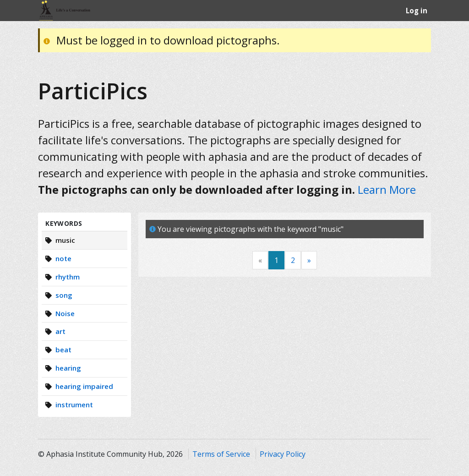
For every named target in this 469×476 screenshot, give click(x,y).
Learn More (387, 189)
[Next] (309, 260)
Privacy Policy (283, 454)
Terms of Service (221, 454)
